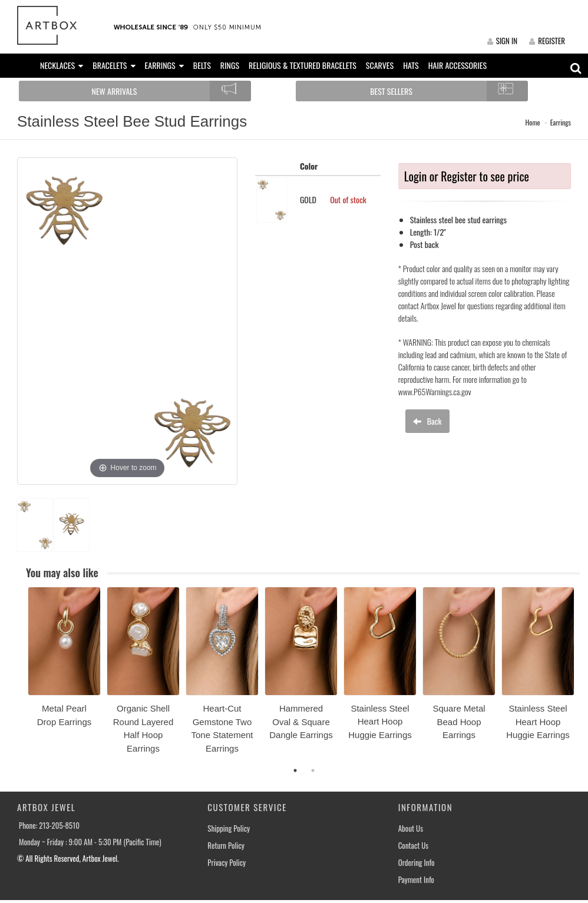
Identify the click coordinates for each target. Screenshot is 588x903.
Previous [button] (19, 677)
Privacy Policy (227, 863)
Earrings (561, 122)
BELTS (202, 65)
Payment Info (416, 880)
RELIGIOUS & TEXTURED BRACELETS (303, 65)
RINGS (230, 65)
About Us (411, 828)
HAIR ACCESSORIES (457, 65)
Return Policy (226, 846)
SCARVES (380, 65)
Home (533, 122)
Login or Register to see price (467, 176)
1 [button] (295, 770)
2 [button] (313, 770)
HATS (411, 65)
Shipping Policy (229, 828)
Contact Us (414, 846)
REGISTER (547, 41)
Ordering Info (417, 863)
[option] (64, 661)
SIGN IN (502, 41)
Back (427, 421)
